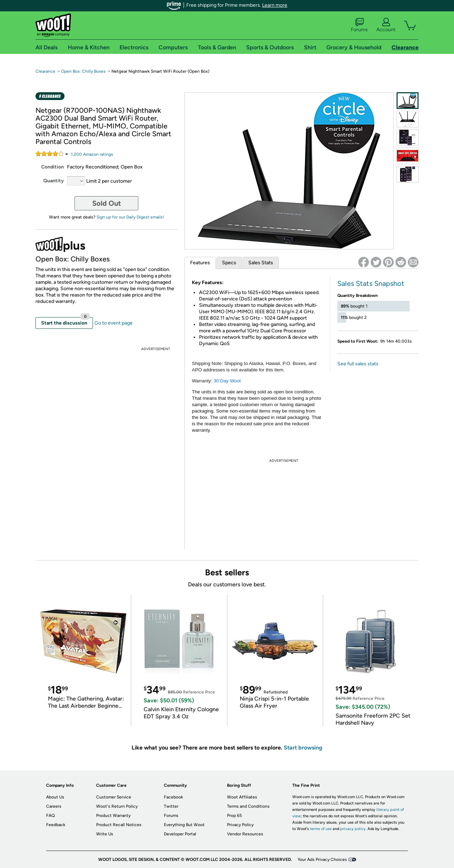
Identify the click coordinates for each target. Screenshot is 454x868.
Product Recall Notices (119, 825)
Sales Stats (261, 263)
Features (200, 263)
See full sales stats (358, 364)
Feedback (56, 825)
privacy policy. (353, 829)
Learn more (275, 5)
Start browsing (303, 748)
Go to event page (113, 323)
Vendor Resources (245, 834)
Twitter (171, 806)
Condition (52, 167)
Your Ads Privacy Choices (322, 859)
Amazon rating (92, 154)
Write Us (105, 834)
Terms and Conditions (248, 806)
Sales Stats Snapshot (371, 283)
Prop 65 (234, 816)
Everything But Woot (184, 825)
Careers (54, 806)
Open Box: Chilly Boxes (83, 71)
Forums (359, 25)
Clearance (45, 71)
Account (386, 25)
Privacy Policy (240, 825)
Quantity (54, 181)
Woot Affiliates (242, 797)
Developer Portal (180, 834)
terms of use (321, 829)
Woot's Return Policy (117, 806)
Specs (229, 263)
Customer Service (114, 797)
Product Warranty (113, 816)
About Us (55, 797)
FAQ (50, 816)
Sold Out (107, 203)
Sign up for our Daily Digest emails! (130, 217)
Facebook (173, 797)
